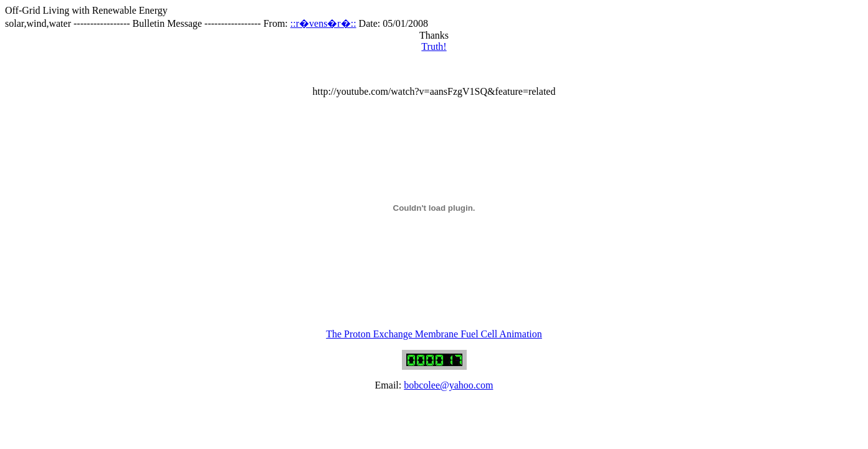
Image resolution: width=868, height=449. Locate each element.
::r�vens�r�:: (323, 23)
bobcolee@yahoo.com (448, 385)
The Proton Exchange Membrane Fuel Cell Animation (434, 334)
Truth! (434, 46)
